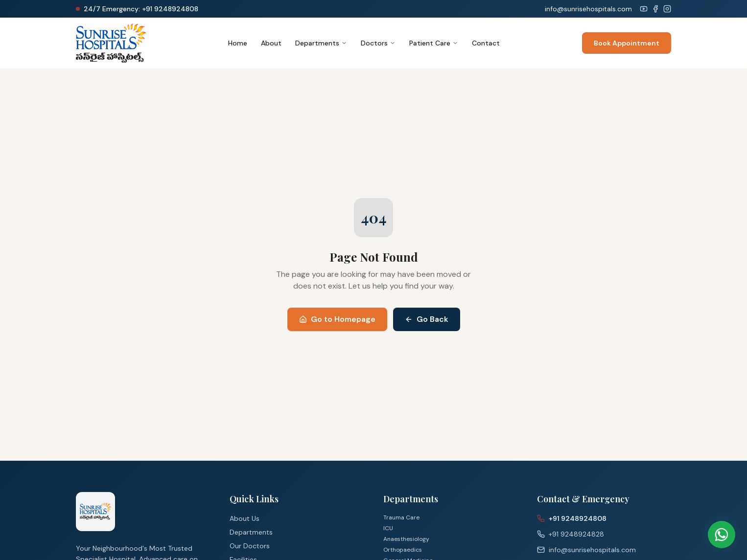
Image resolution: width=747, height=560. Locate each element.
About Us (245, 518)
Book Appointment (627, 43)
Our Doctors (250, 546)
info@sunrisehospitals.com (588, 9)
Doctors (378, 43)
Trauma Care (401, 517)
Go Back (427, 319)
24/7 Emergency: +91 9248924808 (141, 9)
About (271, 43)
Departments (321, 43)
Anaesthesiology (406, 539)
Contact (486, 43)
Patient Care (434, 43)
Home (238, 43)
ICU (388, 528)
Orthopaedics (403, 550)
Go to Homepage (337, 319)
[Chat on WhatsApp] (722, 535)
